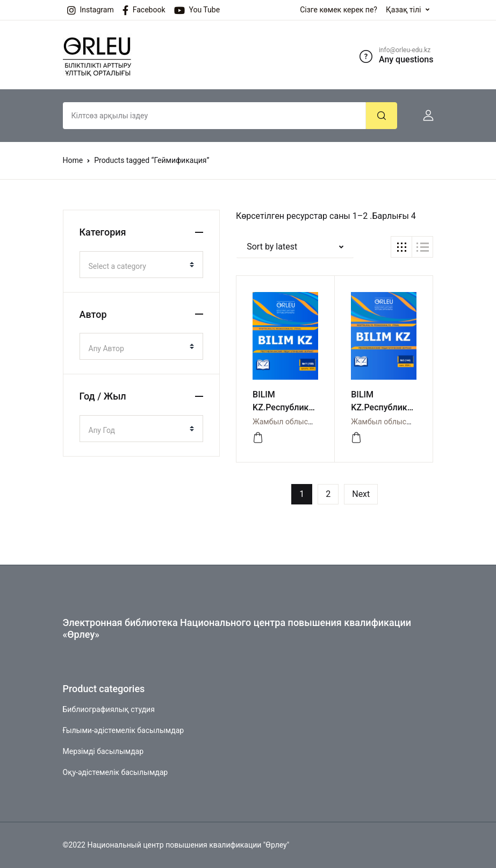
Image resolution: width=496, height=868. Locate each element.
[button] (424, 116)
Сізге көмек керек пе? (339, 10)
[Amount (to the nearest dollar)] (214, 116)
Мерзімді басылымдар (103, 751)
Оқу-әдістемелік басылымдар (116, 772)
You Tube (197, 10)
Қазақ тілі (404, 10)
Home (73, 160)
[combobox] (142, 265)
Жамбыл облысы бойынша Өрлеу (312, 422)
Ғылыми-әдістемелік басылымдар (124, 730)
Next (361, 494)
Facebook (144, 10)
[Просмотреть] (258, 438)
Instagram (91, 10)
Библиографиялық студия (109, 709)
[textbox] (137, 266)
